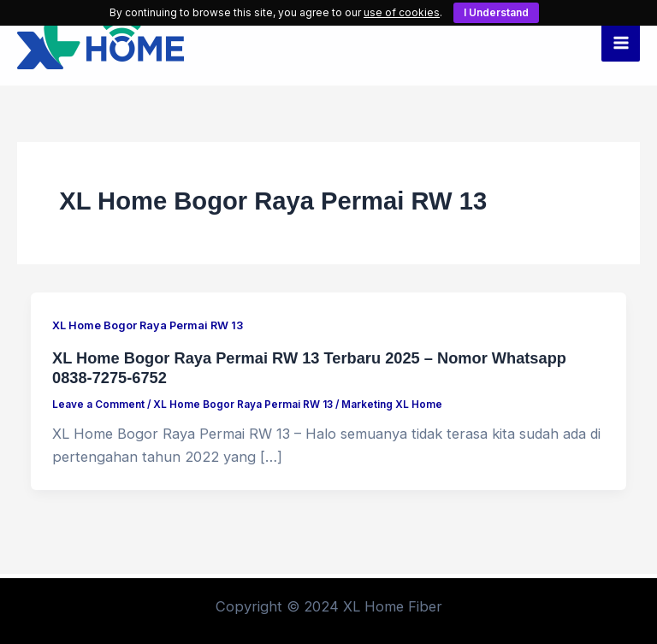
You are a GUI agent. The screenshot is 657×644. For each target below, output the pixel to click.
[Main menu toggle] (621, 43)
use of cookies (402, 12)
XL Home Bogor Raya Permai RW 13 (148, 325)
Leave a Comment (98, 405)
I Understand (496, 12)
